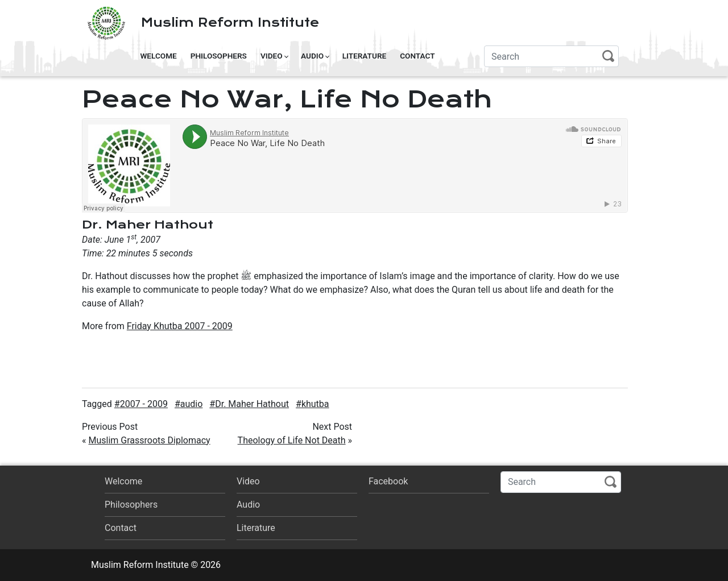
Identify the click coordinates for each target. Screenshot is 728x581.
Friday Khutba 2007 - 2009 (180, 326)
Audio (312, 56)
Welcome (158, 56)
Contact (417, 56)
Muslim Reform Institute (230, 22)
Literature (365, 56)
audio (192, 404)
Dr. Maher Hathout (252, 404)
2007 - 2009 (144, 404)
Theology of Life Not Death (292, 440)
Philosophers (219, 56)
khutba (315, 404)
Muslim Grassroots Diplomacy (149, 440)
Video (272, 56)
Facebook (388, 481)
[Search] (551, 56)
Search (608, 56)
